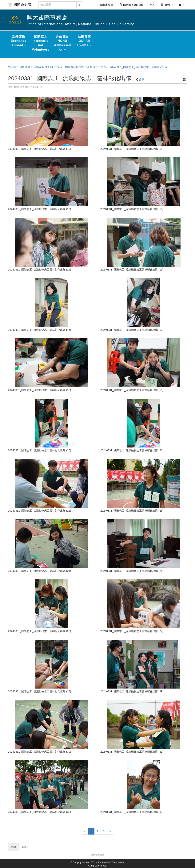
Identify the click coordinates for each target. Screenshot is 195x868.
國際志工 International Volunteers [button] (41, 45)
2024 (103, 67)
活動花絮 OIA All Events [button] (84, 41)
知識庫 (12, 67)
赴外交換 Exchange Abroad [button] (19, 41)
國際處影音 (20, 5)
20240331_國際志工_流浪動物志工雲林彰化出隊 (139, 67)
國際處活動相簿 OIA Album (81, 67)
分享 (141, 79)
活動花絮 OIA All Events (48, 67)
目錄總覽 (25, 67)
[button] (181, 5)
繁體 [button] (167, 5)
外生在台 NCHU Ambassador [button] (63, 43)
